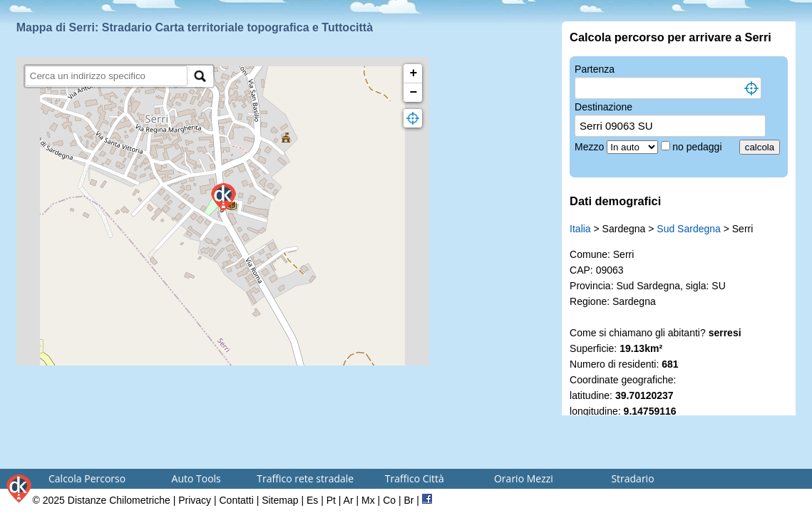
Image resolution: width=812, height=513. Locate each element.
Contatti (237, 500)
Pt (331, 500)
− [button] (413, 93)
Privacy (195, 500)
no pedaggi (698, 147)
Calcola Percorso (87, 478)
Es (312, 500)
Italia (580, 229)
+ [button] (413, 73)
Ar (349, 500)
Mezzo (591, 147)
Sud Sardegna (689, 229)
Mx (368, 500)
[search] (107, 76)
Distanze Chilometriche (119, 500)
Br (408, 500)
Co (389, 500)
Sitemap (280, 500)
